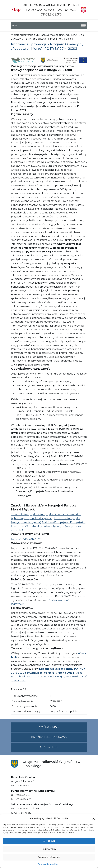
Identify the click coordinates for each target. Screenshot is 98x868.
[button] (94, 818)
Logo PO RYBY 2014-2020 (26, 539)
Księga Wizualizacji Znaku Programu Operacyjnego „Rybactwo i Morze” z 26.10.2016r (49, 677)
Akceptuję (49, 841)
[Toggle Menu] (83, 25)
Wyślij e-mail (63, 728)
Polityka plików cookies (48, 864)
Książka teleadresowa (49, 737)
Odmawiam (49, 849)
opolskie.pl (49, 747)
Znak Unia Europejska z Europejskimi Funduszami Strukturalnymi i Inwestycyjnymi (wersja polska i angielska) (48, 526)
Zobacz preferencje (49, 857)
